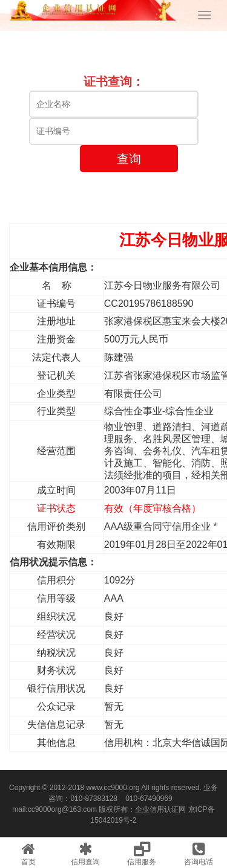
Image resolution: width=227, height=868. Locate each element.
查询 (129, 159)
